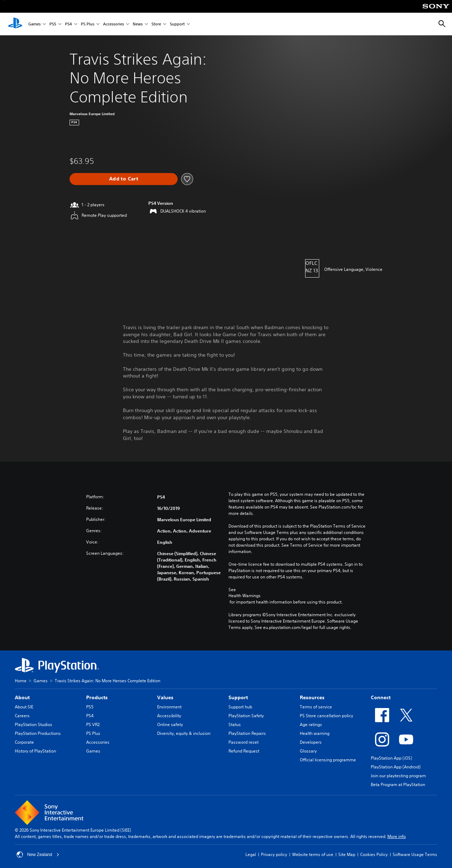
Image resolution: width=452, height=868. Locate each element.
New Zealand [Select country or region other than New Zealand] (38, 855)
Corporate (24, 742)
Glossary (308, 751)
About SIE (24, 707)
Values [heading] (165, 697)
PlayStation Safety (246, 716)
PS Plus (88, 24)
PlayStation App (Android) (396, 767)
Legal (251, 854)
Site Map (347, 854)
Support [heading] (238, 697)
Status (235, 724)
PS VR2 (93, 724)
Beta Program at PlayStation (398, 784)
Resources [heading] (312, 697)
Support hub (240, 707)
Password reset (243, 742)
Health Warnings (245, 596)
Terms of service (316, 707)
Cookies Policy (374, 854)
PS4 (69, 24)
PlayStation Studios (34, 724)
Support (177, 24)
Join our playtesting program (398, 776)
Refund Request (244, 751)
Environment (169, 707)
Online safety (170, 724)
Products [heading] (97, 697)
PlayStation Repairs (247, 733)
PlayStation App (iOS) (391, 758)
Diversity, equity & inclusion (184, 733)
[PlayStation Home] (15, 24)
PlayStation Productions (38, 733)
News (138, 24)
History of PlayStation (35, 751)
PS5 (53, 24)
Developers (311, 742)
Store (156, 24)
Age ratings (311, 724)
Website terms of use (313, 854)
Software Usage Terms (415, 854)
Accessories (114, 24)
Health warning (315, 733)
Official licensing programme (328, 760)
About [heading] (22, 697)
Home (21, 681)
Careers (22, 716)
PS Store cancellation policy (326, 716)
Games (34, 24)
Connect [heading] (381, 697)
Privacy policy (274, 854)
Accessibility (169, 716)
